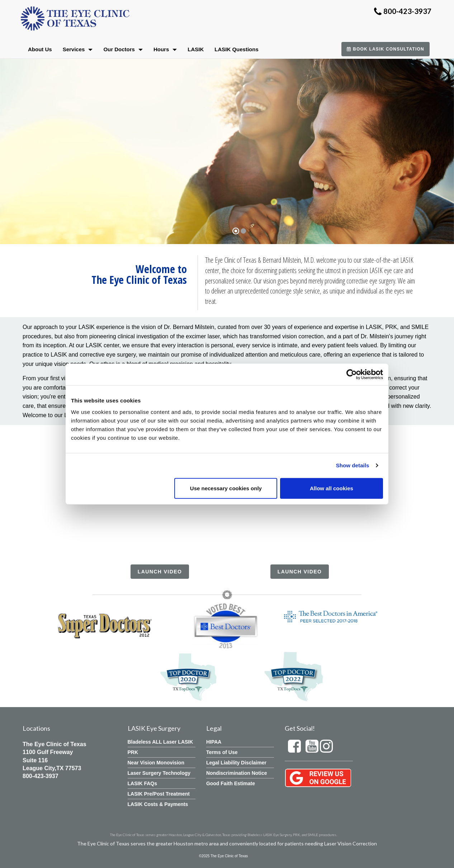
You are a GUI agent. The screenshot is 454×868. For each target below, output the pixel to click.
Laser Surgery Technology (159, 773)
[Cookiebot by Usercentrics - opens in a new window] (352, 375)
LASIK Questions (237, 49)
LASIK (196, 49)
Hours (165, 49)
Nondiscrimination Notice (237, 773)
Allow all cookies (332, 488)
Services (78, 49)
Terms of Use (222, 752)
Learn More (99, 201)
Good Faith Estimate (231, 783)
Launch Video (160, 572)
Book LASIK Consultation (386, 49)
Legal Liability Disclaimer (236, 763)
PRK (133, 752)
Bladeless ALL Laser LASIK (160, 742)
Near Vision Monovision (156, 763)
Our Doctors (123, 49)
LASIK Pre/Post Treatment (159, 794)
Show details (353, 465)
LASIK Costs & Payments (158, 804)
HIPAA (214, 742)
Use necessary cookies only (226, 488)
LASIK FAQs (142, 783)
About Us (40, 49)
